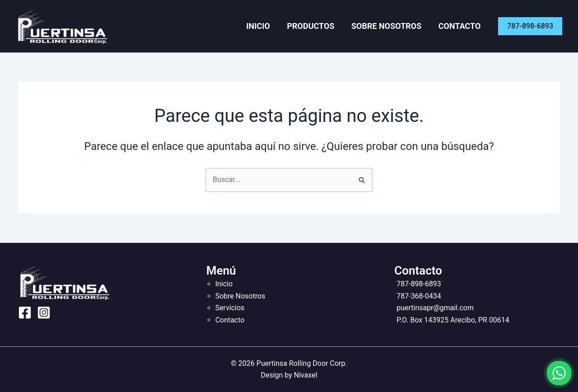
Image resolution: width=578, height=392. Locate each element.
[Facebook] (25, 313)
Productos (319, 26)
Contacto (461, 26)
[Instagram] (44, 313)
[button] (530, 26)
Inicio (270, 26)
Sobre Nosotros (391, 26)
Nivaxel (306, 375)
